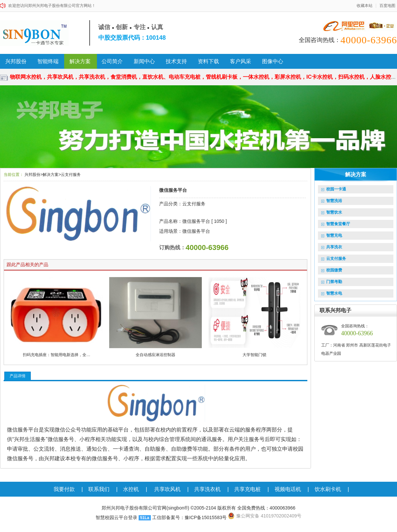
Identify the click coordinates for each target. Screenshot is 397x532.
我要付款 (64, 489)
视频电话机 (288, 489)
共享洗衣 (332, 247)
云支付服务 (334, 259)
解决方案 (80, 61)
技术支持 (176, 61)
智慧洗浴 (332, 201)
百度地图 (387, 6)
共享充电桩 (247, 489)
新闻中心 (144, 61)
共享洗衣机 (207, 489)
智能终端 (48, 61)
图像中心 (273, 61)
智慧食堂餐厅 (336, 224)
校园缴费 (332, 270)
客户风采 (241, 61)
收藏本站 (365, 6)
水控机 (131, 489)
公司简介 (112, 61)
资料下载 (208, 61)
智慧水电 (332, 293)
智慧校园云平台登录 (116, 517)
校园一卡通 (334, 189)
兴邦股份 (16, 61)
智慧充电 (332, 235)
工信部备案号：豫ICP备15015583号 (190, 517)
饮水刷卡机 (328, 489)
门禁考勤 (332, 282)
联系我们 (99, 489)
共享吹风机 (167, 489)
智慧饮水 (332, 212)
